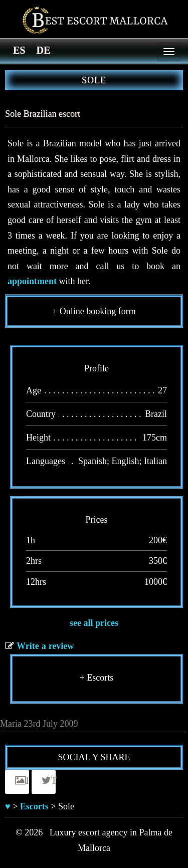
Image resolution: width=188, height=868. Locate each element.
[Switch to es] (19, 50)
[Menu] (169, 52)
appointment (32, 281)
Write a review (45, 646)
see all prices (94, 623)
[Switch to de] (43, 50)
